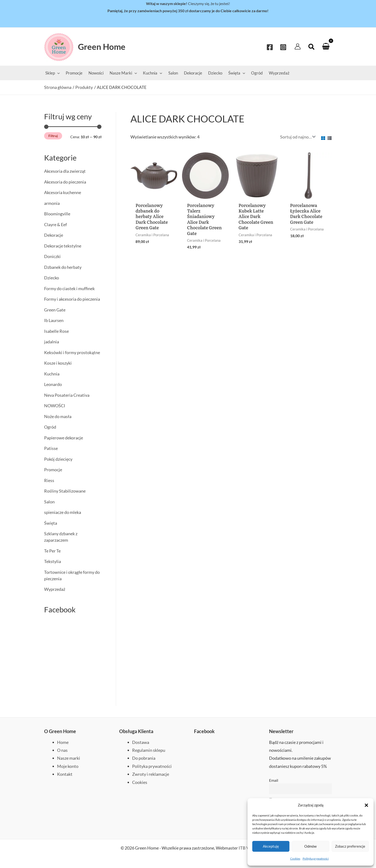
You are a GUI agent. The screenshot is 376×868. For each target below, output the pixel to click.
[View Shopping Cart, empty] (326, 46)
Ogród (50, 427)
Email (274, 780)
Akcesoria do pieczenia (65, 182)
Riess (49, 480)
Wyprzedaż (55, 589)
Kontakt (65, 774)
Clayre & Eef (56, 224)
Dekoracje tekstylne (63, 246)
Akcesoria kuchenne (63, 192)
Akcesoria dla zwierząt (65, 171)
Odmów (310, 846)
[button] (366, 805)
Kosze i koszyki (58, 363)
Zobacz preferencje (350, 846)
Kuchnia (52, 374)
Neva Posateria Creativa (67, 395)
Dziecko (52, 278)
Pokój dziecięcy (58, 459)
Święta (51, 523)
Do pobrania (144, 758)
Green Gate (55, 310)
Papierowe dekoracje (64, 438)
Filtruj (53, 136)
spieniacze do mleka (63, 512)
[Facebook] (270, 47)
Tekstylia (53, 561)
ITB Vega (247, 848)
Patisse (51, 448)
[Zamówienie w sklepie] (297, 137)
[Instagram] (283, 47)
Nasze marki (69, 758)
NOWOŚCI (55, 406)
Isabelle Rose (56, 331)
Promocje (53, 470)
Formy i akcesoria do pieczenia (72, 299)
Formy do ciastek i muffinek (69, 288)
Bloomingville (57, 214)
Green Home (102, 46)
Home (63, 742)
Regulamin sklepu (149, 750)
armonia (52, 203)
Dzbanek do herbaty (63, 267)
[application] (57, 73)
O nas (62, 750)
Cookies (295, 859)
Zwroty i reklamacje (151, 774)
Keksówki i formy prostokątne (72, 352)
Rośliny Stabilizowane (65, 491)
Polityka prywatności (316, 859)
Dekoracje (54, 235)
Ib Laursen (54, 320)
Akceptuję (271, 846)
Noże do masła (58, 416)
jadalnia (52, 342)
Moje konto (68, 766)
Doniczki (52, 256)
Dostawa (141, 742)
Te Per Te (52, 551)
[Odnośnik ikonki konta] (298, 46)
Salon (49, 502)
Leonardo (53, 384)
